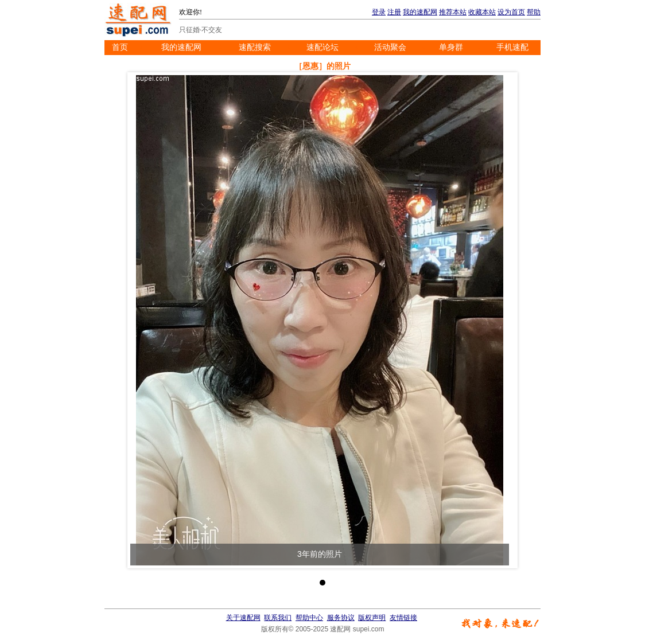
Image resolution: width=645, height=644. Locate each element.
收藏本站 (482, 12)
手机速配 (512, 47)
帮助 (534, 12)
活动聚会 (390, 47)
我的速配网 (420, 12)
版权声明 (372, 618)
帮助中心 (309, 618)
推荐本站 (453, 12)
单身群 (451, 47)
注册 (394, 12)
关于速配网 (243, 618)
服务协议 (341, 618)
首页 (120, 47)
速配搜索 (255, 47)
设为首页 (511, 12)
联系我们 (278, 618)
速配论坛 (322, 47)
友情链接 (403, 618)
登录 (379, 12)
